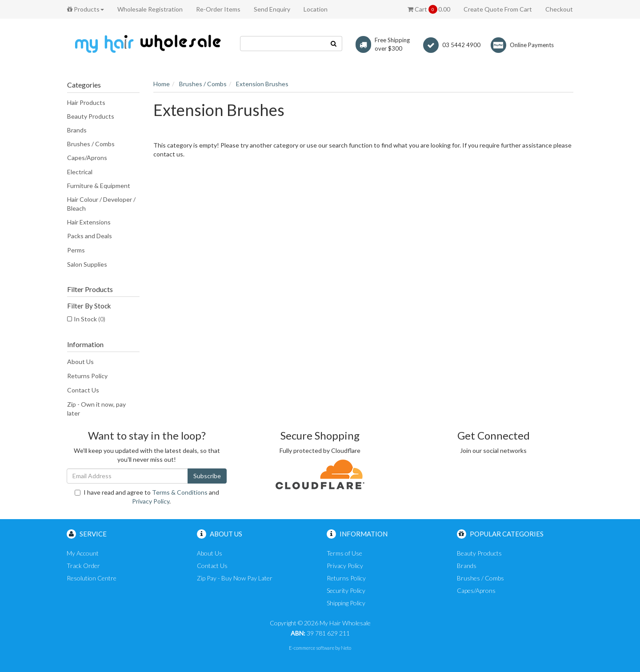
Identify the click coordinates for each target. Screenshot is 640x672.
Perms (76, 250)
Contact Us (83, 390)
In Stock (90, 319)
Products (86, 9)
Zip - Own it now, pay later (96, 409)
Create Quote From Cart (498, 9)
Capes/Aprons (87, 158)
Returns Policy (87, 376)
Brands (77, 130)
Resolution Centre (92, 578)
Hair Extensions (89, 222)
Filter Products (90, 289)
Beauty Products (91, 116)
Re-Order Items (218, 9)
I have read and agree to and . (147, 497)
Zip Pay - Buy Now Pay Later (235, 578)
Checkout (559, 9)
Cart (429, 9)
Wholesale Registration (150, 9)
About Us (80, 362)
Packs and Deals (90, 236)
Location (316, 9)
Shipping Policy (346, 603)
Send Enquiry (272, 9)
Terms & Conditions (180, 492)
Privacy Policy (151, 501)
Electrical (80, 172)
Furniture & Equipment (99, 186)
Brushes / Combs (91, 144)
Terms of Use (344, 553)
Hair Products (86, 102)
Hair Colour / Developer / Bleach (101, 204)
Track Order (83, 566)
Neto (346, 648)
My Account (83, 553)
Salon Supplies (87, 264)
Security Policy (346, 590)
